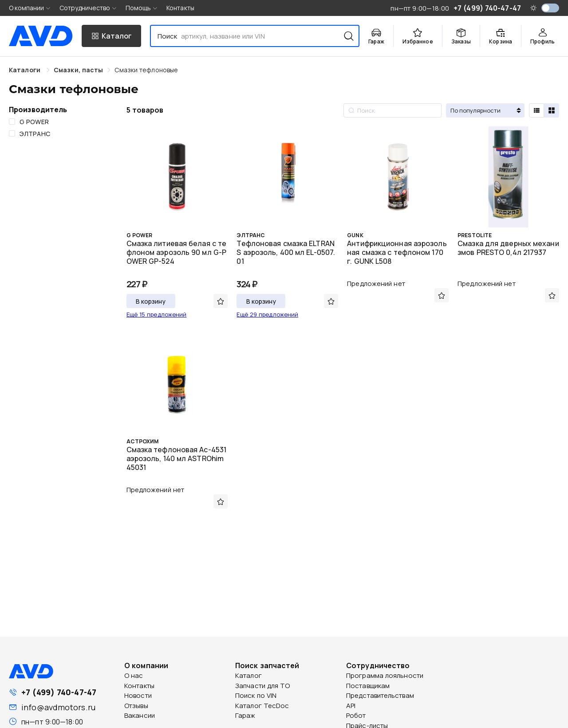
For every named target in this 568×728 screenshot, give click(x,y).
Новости (138, 695)
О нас (134, 675)
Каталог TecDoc (262, 706)
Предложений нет (376, 284)
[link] (78, 70)
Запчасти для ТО (263, 686)
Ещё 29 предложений (267, 314)
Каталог (248, 675)
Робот (356, 715)
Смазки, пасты (78, 70)
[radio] (536, 110)
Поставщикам (368, 686)
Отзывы (136, 706)
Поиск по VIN (256, 695)
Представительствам (380, 695)
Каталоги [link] (26, 70)
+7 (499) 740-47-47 (59, 692)
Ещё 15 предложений (157, 314)
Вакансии (140, 715)
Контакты (180, 8)
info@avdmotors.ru (58, 707)
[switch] (550, 8)
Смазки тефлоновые (146, 70)
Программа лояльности (385, 675)
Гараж (245, 715)
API (351, 706)
